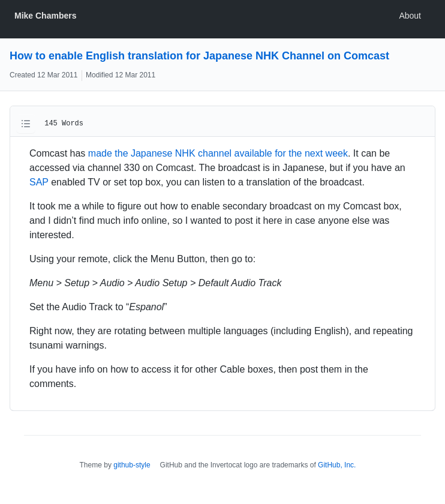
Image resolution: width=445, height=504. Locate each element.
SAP (39, 182)
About (410, 16)
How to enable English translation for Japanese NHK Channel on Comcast (199, 56)
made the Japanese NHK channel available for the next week (218, 153)
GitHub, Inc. (337, 465)
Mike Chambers (45, 16)
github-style (132, 465)
